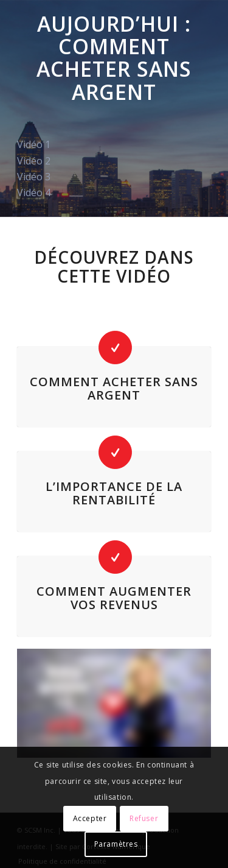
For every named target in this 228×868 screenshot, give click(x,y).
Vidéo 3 (34, 177)
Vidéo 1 (34, 144)
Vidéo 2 (34, 161)
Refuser (144, 818)
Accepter (90, 818)
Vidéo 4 (34, 192)
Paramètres (116, 844)
